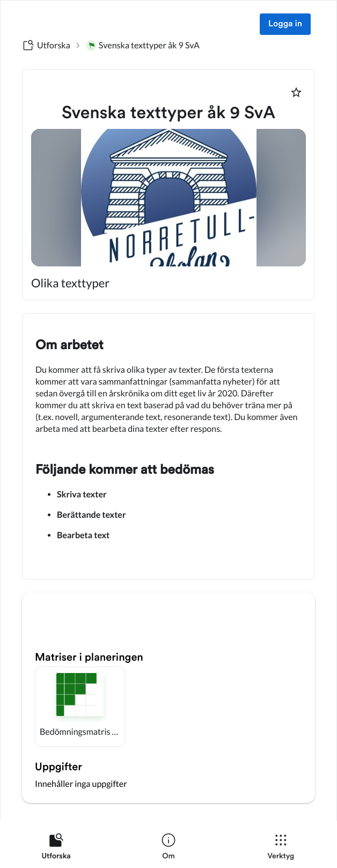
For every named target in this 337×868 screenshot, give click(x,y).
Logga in (285, 24)
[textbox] (169, 446)
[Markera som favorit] (296, 92)
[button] (80, 707)
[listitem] (56, 849)
